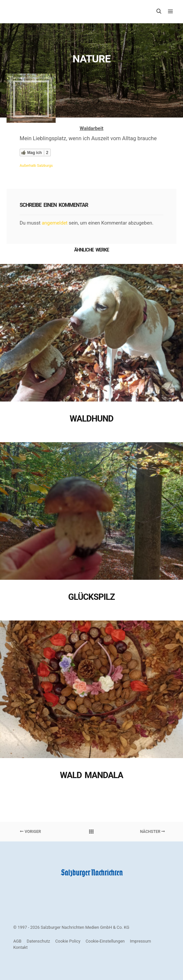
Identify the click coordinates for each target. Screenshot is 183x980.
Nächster (153, 832)
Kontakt (20, 947)
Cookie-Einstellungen (105, 941)
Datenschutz (38, 941)
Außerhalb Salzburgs (36, 166)
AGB (17, 941)
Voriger (30, 832)
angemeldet (55, 223)
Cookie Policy (68, 941)
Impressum (140, 941)
